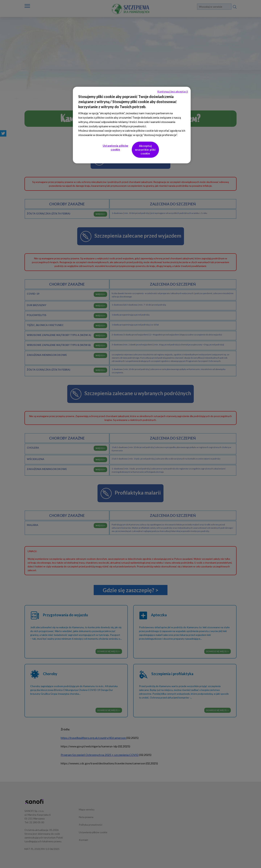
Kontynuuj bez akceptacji (173, 91)
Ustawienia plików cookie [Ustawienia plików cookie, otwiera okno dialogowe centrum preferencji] (116, 148)
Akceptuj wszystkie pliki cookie (145, 150)
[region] (132, 125)
